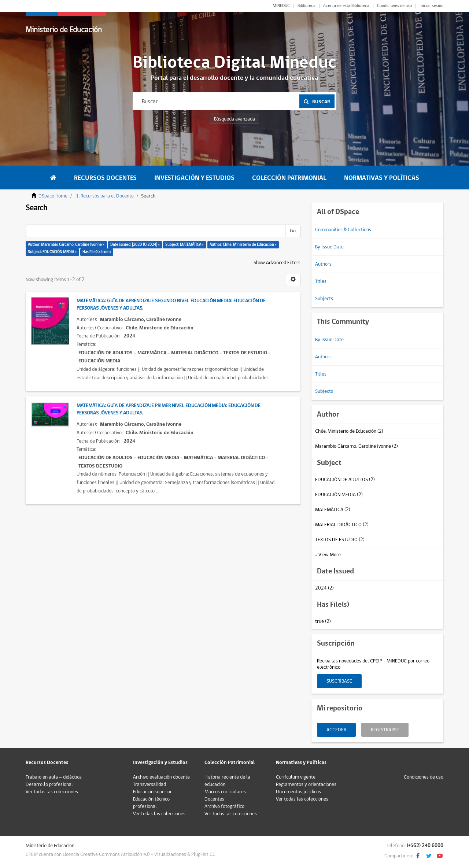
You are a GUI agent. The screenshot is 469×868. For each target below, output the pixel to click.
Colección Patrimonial (289, 178)
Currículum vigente (296, 777)
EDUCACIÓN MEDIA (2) (339, 495)
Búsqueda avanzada (234, 119)
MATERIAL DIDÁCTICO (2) (342, 525)
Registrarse (385, 730)
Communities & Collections (343, 230)
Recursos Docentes (105, 178)
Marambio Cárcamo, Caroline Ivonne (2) (357, 446)
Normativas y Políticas (382, 178)
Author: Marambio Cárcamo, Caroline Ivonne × (66, 245)
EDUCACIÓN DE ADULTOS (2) (345, 480)
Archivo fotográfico (224, 806)
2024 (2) (324, 588)
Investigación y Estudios (194, 178)
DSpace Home (53, 196)
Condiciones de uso (394, 6)
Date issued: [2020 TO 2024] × (135, 245)
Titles (321, 281)
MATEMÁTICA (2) (333, 510)
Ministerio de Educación (64, 30)
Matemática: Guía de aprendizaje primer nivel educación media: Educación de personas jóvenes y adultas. (169, 409)
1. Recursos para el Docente (105, 196)
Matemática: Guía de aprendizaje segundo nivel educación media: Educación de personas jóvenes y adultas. (171, 304)
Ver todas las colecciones (52, 792)
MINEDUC (281, 6)
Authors (323, 264)
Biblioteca (306, 6)
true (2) (323, 621)
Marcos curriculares (225, 792)
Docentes (214, 799)
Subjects (324, 299)
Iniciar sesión (431, 6)
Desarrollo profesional (49, 784)
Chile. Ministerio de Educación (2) (349, 431)
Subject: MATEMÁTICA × (184, 245)
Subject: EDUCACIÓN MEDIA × (52, 252)
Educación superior (152, 792)
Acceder (336, 730)
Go (293, 231)
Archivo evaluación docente (161, 777)
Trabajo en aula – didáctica (54, 777)
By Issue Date (329, 247)
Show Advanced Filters (277, 263)
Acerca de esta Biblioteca (346, 6)
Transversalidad (149, 784)
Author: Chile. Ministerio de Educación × (243, 245)
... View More (328, 555)
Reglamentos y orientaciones (306, 784)
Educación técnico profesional (151, 803)
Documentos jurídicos (298, 792)
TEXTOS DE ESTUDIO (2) (340, 540)
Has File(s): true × (97, 252)
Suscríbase (339, 681)
